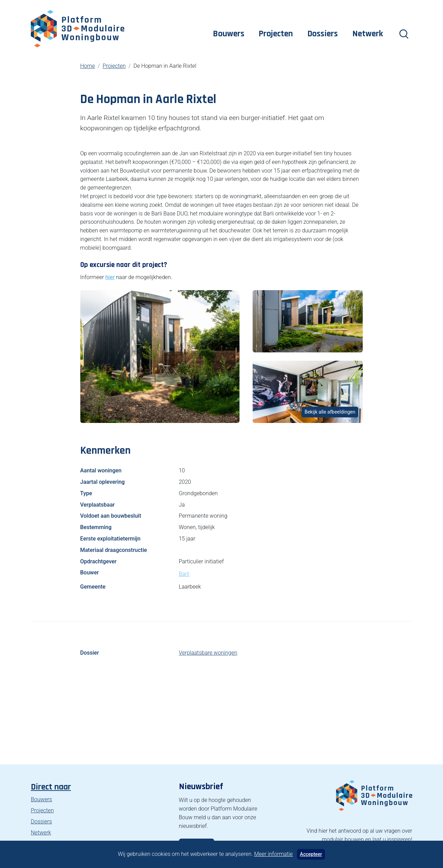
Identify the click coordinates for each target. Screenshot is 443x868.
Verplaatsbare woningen (208, 653)
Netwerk (368, 34)
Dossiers (323, 34)
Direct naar (51, 787)
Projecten (276, 34)
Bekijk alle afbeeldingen (330, 412)
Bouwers (229, 34)
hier (110, 277)
